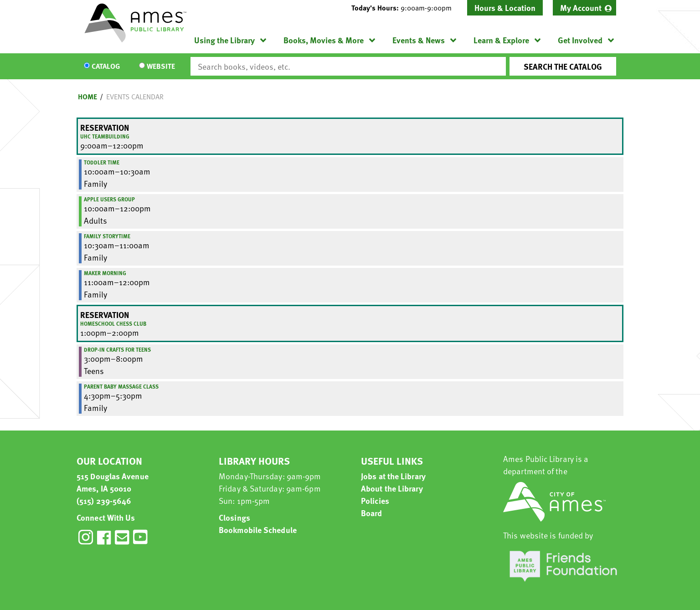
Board (372, 513)
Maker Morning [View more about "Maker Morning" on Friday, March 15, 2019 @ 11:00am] (105, 273)
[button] (405, 8)
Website (161, 67)
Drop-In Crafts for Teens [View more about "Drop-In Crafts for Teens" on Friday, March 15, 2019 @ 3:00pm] (117, 349)
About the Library (392, 488)
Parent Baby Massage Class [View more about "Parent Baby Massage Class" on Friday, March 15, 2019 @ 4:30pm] (121, 386)
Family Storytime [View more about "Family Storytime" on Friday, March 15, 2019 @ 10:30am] (107, 236)
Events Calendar (135, 97)
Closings (234, 517)
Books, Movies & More (324, 40)
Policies (375, 500)
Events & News (419, 40)
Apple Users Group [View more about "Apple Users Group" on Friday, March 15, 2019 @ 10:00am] (109, 199)
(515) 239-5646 (104, 500)
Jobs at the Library (393, 476)
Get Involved (580, 40)
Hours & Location (505, 8)
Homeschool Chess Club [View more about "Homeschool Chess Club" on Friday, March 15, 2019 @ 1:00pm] (113, 323)
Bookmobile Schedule (258, 530)
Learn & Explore (501, 40)
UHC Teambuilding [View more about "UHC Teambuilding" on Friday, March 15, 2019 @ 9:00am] (105, 136)
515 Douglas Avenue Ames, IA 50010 (113, 482)
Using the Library (224, 40)
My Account (581, 8)
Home (87, 97)
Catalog (106, 67)
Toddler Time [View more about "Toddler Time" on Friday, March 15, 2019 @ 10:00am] (102, 162)
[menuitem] (584, 8)
